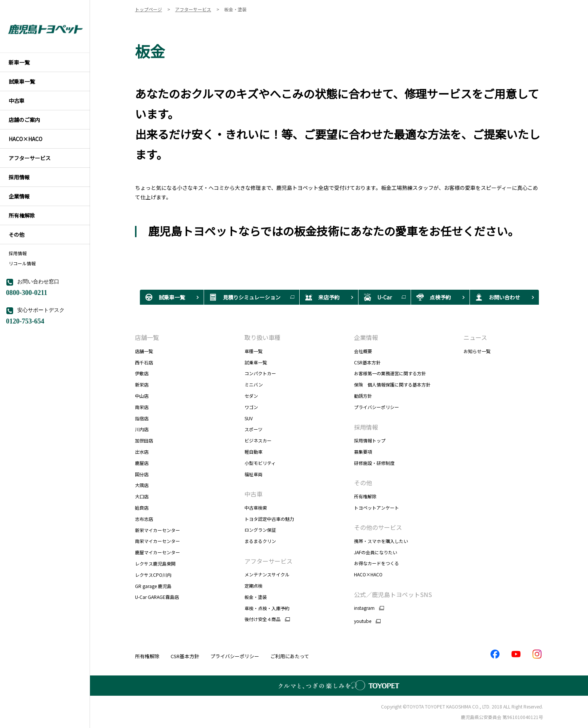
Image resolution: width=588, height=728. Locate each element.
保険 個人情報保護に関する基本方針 (392, 384)
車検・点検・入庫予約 (267, 608)
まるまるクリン (260, 541)
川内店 (142, 429)
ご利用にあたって (290, 656)
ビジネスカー (258, 440)
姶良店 (142, 508)
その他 (363, 483)
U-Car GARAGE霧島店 (157, 597)
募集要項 (363, 452)
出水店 (142, 452)
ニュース (475, 337)
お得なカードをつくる (376, 563)
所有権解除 (365, 496)
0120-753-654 (25, 320)
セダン (251, 396)
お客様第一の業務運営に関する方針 (390, 373)
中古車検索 (256, 508)
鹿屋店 (142, 463)
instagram (364, 608)
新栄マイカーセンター (157, 530)
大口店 (142, 496)
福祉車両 (259, 474)
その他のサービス (378, 527)
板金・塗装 (256, 597)
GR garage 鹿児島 (153, 586)
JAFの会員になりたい (376, 552)
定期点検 (253, 586)
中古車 (253, 494)
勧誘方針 (363, 396)
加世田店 (144, 440)
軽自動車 (253, 452)
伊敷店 (142, 373)
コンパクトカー (260, 373)
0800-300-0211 (27, 292)
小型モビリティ (260, 463)
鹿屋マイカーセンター (157, 552)
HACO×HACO (368, 574)
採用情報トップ (370, 440)
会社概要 (363, 351)
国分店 (142, 474)
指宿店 (142, 418)
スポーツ (253, 429)
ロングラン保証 (260, 530)
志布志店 (144, 519)
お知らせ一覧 (477, 351)
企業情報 (366, 337)
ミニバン (254, 384)
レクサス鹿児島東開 (155, 563)
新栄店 (142, 384)
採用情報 (18, 253)
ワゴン (251, 407)
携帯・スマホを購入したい (381, 541)
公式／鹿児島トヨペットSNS (393, 594)
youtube (363, 621)
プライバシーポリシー (376, 407)
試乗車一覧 (256, 362)
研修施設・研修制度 (374, 463)
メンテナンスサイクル (267, 574)
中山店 (142, 396)
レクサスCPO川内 (153, 575)
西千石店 (144, 362)
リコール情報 (22, 263)
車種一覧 (253, 351)
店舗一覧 (147, 337)
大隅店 (142, 485)
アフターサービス (268, 561)
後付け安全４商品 (262, 619)
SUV (249, 418)
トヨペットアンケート (376, 508)
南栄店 (142, 407)
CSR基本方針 (367, 362)
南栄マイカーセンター (157, 541)
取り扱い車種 (262, 337)
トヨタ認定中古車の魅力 (269, 519)
